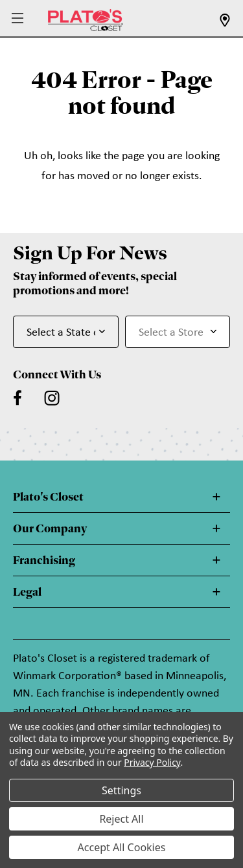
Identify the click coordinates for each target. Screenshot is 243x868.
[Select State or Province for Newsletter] (66, 332)
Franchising (44, 560)
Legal (27, 592)
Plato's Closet (48, 497)
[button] (19, 19)
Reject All (121, 819)
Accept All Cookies (122, 847)
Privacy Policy (152, 762)
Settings (121, 790)
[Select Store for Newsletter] (178, 332)
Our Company (50, 528)
